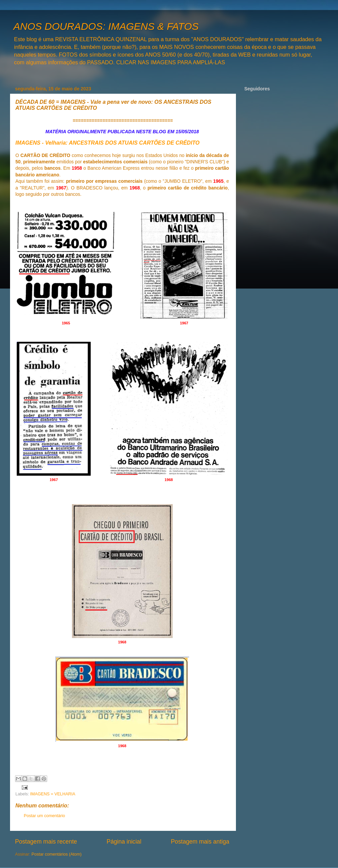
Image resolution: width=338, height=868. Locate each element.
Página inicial (124, 842)
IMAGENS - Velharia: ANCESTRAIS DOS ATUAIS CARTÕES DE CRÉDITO (107, 143)
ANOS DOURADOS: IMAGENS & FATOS (106, 26)
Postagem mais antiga (200, 842)
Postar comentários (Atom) (57, 854)
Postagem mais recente (46, 842)
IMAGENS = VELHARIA (53, 794)
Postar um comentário (44, 816)
